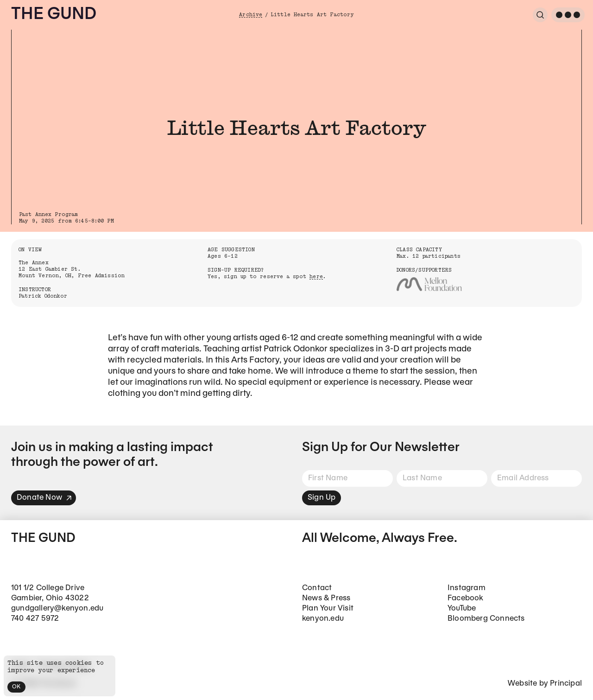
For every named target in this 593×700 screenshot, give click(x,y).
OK (16, 687)
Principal (566, 684)
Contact (317, 588)
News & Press (326, 598)
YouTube (462, 608)
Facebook (466, 598)
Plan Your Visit (328, 608)
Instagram (467, 588)
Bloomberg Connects (486, 619)
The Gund (54, 15)
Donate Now (44, 498)
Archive (251, 15)
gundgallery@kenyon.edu (57, 608)
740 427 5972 (35, 619)
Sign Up (322, 498)
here (316, 277)
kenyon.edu (323, 619)
